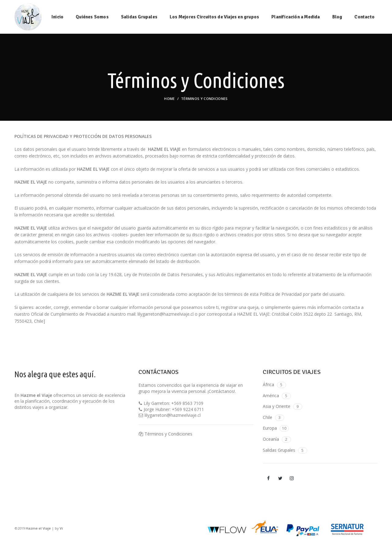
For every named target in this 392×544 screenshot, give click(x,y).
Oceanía (271, 439)
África (268, 384)
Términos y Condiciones (168, 434)
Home (169, 99)
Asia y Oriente (277, 406)
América (271, 396)
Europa (270, 428)
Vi (61, 528)
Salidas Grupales (279, 450)
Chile (268, 417)
